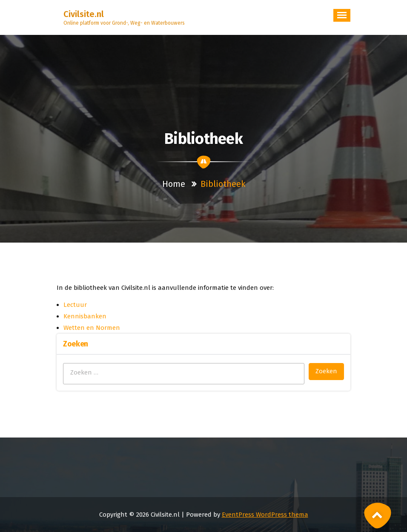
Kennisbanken (85, 316)
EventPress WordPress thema (265, 515)
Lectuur (75, 305)
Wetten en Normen (92, 328)
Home (174, 184)
